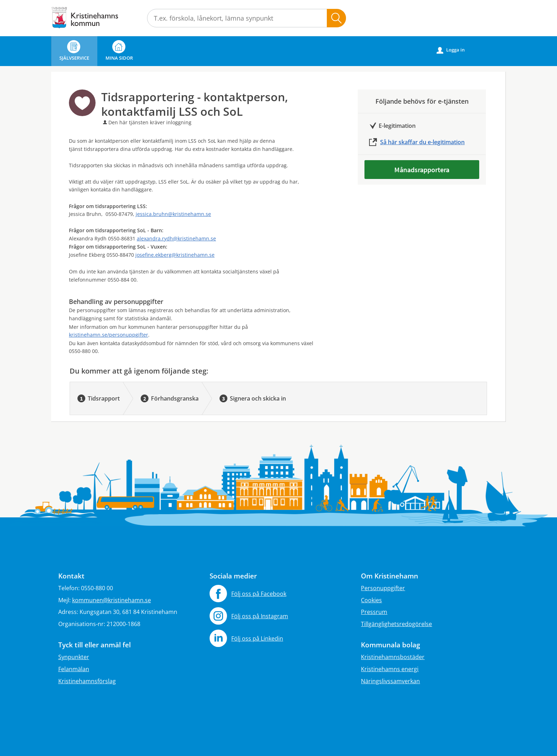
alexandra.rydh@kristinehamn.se (176, 238)
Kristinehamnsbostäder (393, 657)
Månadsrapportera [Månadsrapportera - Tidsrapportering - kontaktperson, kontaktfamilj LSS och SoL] (422, 170)
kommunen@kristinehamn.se (112, 600)
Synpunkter (74, 657)
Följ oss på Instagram (260, 616)
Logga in (451, 50)
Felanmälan (74, 669)
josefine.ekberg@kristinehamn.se (175, 255)
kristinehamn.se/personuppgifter (109, 335)
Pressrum (374, 612)
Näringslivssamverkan (390, 681)
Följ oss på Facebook (259, 594)
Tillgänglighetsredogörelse (396, 624)
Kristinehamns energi (390, 669)
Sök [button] (336, 18)
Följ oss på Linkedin (257, 638)
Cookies (371, 600)
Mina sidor (119, 51)
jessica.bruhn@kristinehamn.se (173, 214)
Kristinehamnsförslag (87, 681)
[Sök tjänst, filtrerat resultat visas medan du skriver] (247, 18)
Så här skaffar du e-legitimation (422, 142)
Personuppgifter (383, 588)
